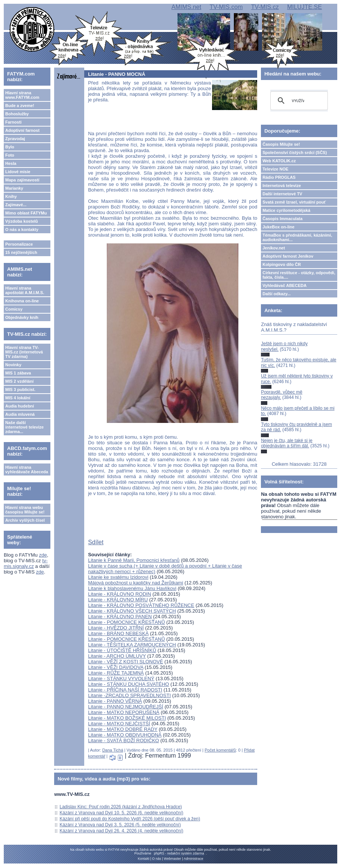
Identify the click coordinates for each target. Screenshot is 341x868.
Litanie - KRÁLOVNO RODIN (120, 594)
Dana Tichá (113, 750)
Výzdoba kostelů (22, 221)
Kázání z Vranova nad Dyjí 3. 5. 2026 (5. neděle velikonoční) (120, 825)
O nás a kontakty (22, 229)
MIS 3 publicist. (20, 389)
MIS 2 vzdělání (19, 381)
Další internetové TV (282, 194)
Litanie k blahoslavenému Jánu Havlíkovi (132, 588)
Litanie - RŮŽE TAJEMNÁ (116, 673)
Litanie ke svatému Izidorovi (118, 577)
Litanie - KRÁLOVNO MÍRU (118, 600)
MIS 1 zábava (18, 373)
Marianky (14, 188)
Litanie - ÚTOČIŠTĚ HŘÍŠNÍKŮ (122, 650)
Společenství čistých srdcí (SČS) (295, 152)
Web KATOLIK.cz (279, 161)
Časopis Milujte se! (281, 144)
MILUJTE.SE (305, 7)
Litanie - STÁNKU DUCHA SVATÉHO (129, 684)
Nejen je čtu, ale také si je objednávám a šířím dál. (287, 443)
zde (43, 555)
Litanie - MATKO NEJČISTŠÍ (119, 724)
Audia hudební (20, 406)
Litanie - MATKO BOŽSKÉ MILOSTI (127, 718)
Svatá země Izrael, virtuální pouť (294, 202)
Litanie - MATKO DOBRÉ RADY (123, 729)
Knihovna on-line (22, 301)
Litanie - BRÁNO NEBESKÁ (118, 633)
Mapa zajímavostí (22, 180)
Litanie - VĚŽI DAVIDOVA (116, 667)
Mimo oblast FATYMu (26, 213)
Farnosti (13, 122)
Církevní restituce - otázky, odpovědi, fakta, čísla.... (299, 275)
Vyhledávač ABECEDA (284, 285)
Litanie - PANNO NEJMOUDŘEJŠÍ (126, 707)
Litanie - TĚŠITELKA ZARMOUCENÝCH (132, 645)
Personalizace (19, 244)
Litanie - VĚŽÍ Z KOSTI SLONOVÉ (125, 662)
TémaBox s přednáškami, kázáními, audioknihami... (297, 237)
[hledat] (298, 101)
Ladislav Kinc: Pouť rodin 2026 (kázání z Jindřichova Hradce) (121, 807)
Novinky (13, 365)
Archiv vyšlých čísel (25, 520)
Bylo (10, 147)
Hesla (11, 163)
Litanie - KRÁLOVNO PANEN (120, 617)
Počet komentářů (220, 750)
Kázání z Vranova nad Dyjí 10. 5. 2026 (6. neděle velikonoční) (122, 813)
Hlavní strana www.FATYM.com (22, 95)
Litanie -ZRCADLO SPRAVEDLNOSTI (129, 695)
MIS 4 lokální (18, 398)
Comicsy (14, 309)
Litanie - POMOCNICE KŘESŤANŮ (126, 622)
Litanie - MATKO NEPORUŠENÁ (124, 712)
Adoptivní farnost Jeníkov (288, 256)
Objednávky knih (22, 317)
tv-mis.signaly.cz (26, 563)
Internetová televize (282, 186)
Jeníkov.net (274, 248)
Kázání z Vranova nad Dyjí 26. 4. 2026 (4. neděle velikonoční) (122, 831)
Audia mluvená (20, 414)
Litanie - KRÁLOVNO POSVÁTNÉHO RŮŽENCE (141, 605)
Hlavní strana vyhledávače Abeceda (27, 469)
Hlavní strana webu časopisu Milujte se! (25, 510)
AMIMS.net (186, 7)
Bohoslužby (17, 114)
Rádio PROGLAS (279, 177)
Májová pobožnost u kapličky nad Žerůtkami (136, 583)
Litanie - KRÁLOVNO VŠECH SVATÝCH (132, 611)
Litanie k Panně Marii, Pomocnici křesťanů (134, 560)
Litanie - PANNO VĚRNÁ (115, 701)
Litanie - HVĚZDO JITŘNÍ (116, 628)
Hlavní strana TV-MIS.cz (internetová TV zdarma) (24, 352)
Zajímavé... (16, 205)
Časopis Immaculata (282, 219)
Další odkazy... (277, 294)
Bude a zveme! (20, 106)
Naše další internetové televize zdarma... (24, 427)
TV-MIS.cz (265, 7)
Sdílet (96, 542)
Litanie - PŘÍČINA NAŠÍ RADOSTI (125, 690)
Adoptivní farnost (22, 130)
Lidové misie (18, 172)
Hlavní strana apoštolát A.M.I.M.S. (25, 290)
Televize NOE (275, 169)
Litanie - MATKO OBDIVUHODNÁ (125, 735)
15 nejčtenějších (21, 252)
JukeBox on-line (278, 227)
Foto (10, 155)
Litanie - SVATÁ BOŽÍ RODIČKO (124, 740)
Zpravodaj (15, 139)
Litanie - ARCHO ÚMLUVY (117, 656)
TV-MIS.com (226, 7)
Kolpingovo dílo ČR (282, 264)
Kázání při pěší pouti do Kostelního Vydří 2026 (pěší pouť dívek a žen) (130, 819)
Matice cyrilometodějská (286, 210)
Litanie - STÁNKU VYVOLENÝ (121, 679)
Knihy (11, 196)
